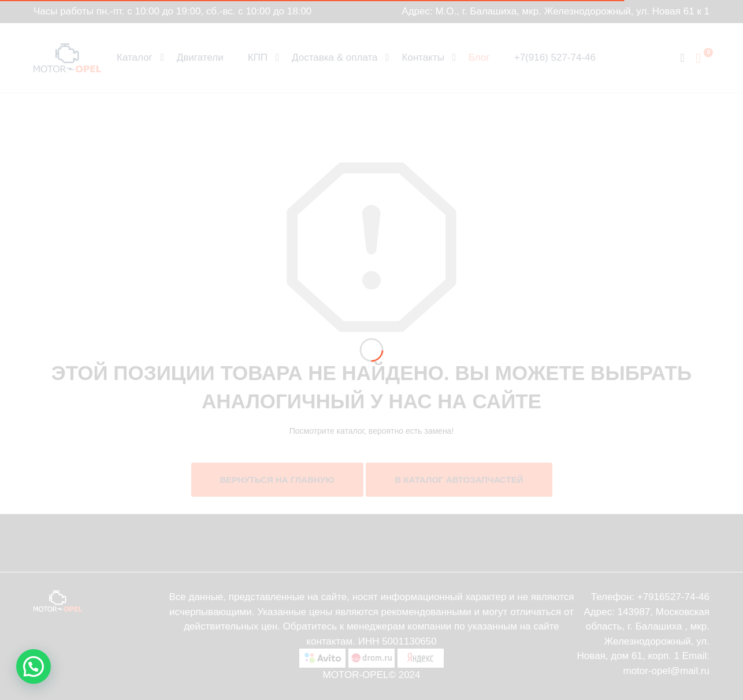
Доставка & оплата (335, 57)
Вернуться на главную (277, 480)
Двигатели (200, 57)
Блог (479, 57)
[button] (34, 667)
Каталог (135, 57)
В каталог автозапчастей (459, 480)
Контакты (423, 57)
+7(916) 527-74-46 (555, 57)
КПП (258, 57)
